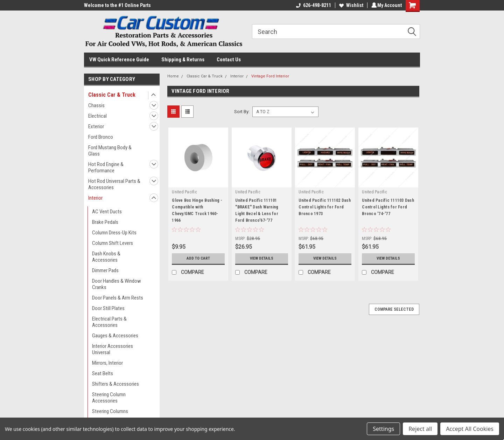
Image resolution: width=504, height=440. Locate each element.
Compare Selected (394, 309)
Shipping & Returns (183, 60)
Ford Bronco (101, 137)
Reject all (420, 429)
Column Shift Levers (113, 243)
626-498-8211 (313, 5)
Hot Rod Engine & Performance (106, 167)
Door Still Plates (108, 308)
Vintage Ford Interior (270, 76)
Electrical (97, 116)
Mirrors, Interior (107, 363)
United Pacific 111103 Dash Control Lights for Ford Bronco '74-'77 (388, 207)
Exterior (96, 126)
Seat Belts (103, 373)
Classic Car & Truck (112, 95)
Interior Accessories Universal (113, 349)
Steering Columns (110, 411)
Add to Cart (198, 259)
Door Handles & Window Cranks (117, 284)
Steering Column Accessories (109, 398)
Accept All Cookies (470, 429)
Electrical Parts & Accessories (109, 322)
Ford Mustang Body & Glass (110, 151)
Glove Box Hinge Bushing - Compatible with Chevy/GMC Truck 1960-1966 (197, 210)
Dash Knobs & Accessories (106, 257)
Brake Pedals (105, 222)
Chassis (96, 105)
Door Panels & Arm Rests (118, 298)
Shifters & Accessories (115, 384)
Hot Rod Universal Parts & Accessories (114, 184)
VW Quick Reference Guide (119, 60)
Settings (383, 429)
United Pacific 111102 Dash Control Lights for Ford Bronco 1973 (325, 207)
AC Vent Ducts (107, 212)
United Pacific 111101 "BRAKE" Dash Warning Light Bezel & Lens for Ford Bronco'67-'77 (257, 210)
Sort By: (242, 112)
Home (173, 76)
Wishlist (350, 5)
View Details (262, 259)
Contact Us (229, 60)
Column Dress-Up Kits (114, 233)
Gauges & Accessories (115, 336)
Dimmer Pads (105, 270)
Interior (95, 198)
